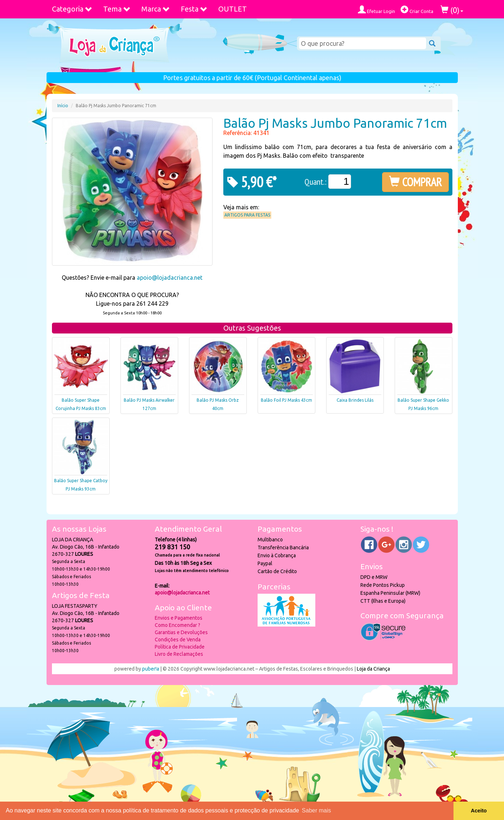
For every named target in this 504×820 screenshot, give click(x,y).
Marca (156, 9)
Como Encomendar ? (178, 625)
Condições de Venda (178, 640)
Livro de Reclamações (179, 654)
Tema (117, 9)
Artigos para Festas (247, 215)
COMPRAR (415, 182)
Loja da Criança (373, 669)
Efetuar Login (376, 10)
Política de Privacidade (180, 647)
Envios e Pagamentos (179, 618)
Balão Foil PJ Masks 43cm (286, 400)
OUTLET (233, 9)
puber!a (151, 669)
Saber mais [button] (317, 810)
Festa (194, 9)
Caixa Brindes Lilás (355, 400)
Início (63, 106)
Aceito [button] (479, 811)
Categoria (72, 9)
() (452, 10)
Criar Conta (417, 10)
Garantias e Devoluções (181, 632)
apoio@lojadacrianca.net (170, 278)
